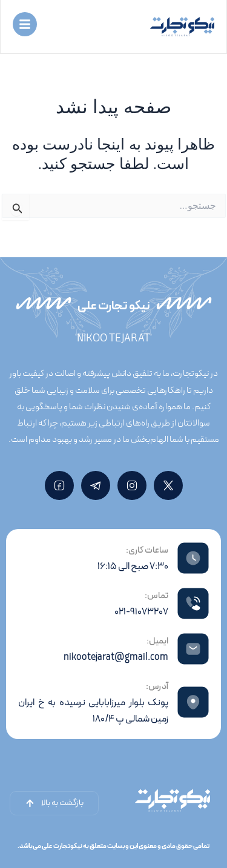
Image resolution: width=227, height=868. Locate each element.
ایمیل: (157, 641)
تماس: (156, 596)
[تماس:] (193, 603)
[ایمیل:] (193, 649)
